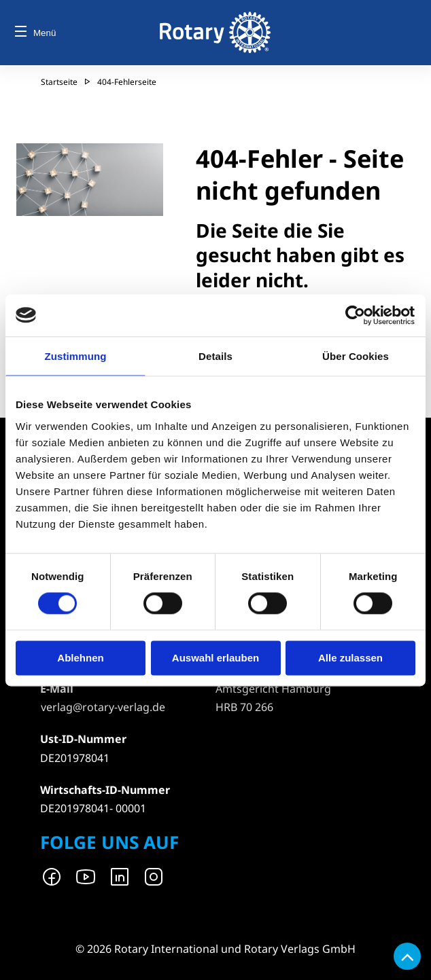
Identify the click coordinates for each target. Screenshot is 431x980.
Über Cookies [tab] (356, 356)
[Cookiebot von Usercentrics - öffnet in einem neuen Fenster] (356, 315)
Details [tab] (215, 356)
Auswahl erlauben (215, 658)
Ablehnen (80, 658)
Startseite (59, 82)
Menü (35, 33)
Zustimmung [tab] (76, 356)
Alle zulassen (350, 658)
